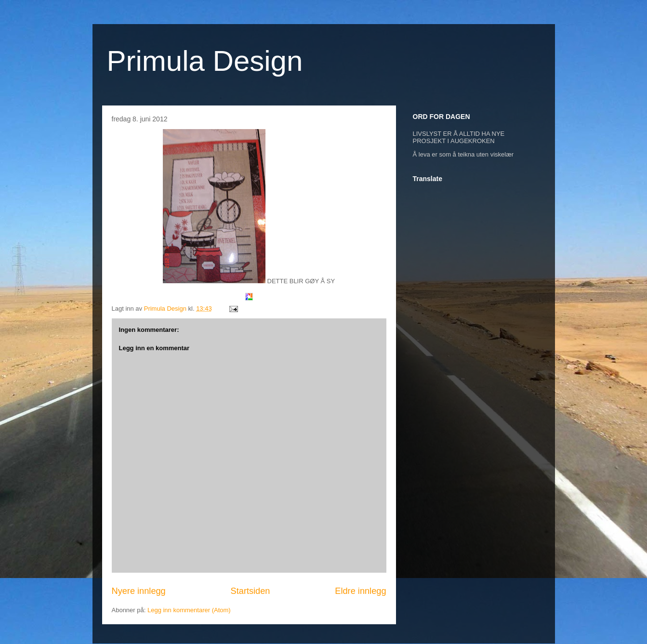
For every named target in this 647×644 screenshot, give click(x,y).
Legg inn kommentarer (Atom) (189, 610)
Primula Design (205, 61)
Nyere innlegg (139, 591)
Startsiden (251, 591)
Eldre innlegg (360, 591)
